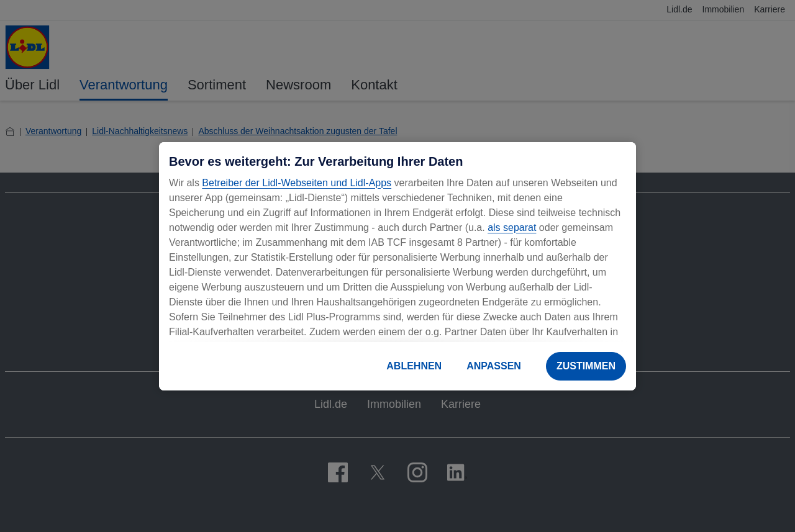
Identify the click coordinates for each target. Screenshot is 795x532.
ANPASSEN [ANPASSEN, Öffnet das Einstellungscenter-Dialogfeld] (494, 366)
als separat (512, 228)
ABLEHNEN (414, 366)
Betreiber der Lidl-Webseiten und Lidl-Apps (297, 183)
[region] (397, 266)
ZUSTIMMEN (586, 366)
